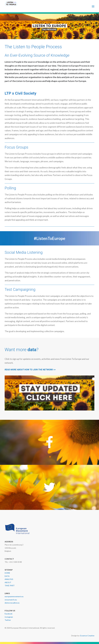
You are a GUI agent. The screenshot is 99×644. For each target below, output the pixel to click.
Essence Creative (87, 636)
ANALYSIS (9, 579)
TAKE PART (10, 585)
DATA (7, 576)
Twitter (8, 620)
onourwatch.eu (11, 600)
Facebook (9, 614)
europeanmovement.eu (14, 596)
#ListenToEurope (50, 238)
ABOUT (8, 582)
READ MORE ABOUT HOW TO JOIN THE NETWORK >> (30, 370)
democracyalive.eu (12, 603)
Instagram (9, 617)
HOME (7, 573)
